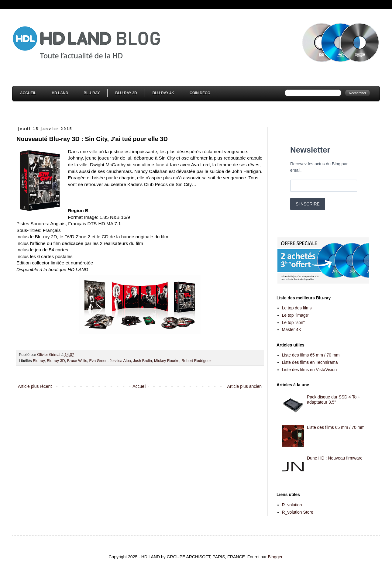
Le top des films (297, 308)
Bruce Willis (77, 361)
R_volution (292, 505)
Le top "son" (293, 322)
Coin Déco (200, 93)
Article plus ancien (244, 386)
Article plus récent (35, 386)
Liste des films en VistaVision (309, 370)
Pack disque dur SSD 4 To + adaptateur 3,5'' (334, 400)
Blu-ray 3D (56, 361)
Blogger (275, 557)
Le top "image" (296, 315)
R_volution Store (298, 512)
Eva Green (98, 361)
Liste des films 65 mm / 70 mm (311, 355)
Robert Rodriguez (196, 361)
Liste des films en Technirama (310, 362)
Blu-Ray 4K (163, 93)
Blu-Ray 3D (126, 93)
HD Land (60, 93)
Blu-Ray (92, 93)
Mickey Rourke (167, 361)
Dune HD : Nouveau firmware (335, 458)
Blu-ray (39, 361)
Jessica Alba (120, 361)
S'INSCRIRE (308, 204)
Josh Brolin (143, 361)
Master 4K (292, 329)
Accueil (28, 93)
